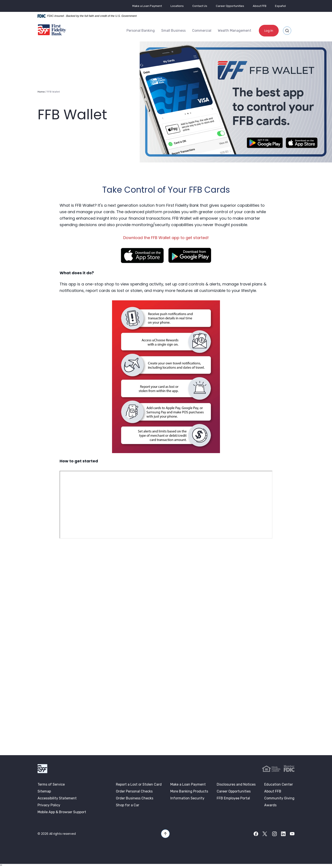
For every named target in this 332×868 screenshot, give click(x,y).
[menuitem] (141, 30)
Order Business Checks (135, 798)
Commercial (202, 30)
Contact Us (200, 6)
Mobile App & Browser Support (62, 812)
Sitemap (44, 791)
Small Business (173, 30)
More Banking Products (189, 791)
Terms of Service (51, 784)
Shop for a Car (128, 805)
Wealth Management (235, 30)
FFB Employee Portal (233, 798)
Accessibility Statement (57, 798)
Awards (270, 805)
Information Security (187, 798)
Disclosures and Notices (236, 784)
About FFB (260, 6)
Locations (177, 6)
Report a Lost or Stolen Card (139, 784)
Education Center (279, 784)
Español (280, 6)
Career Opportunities (230, 6)
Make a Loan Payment (147, 6)
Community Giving (279, 798)
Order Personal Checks (134, 791)
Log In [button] (269, 30)
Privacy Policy (49, 805)
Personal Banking (141, 30)
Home (41, 91)
